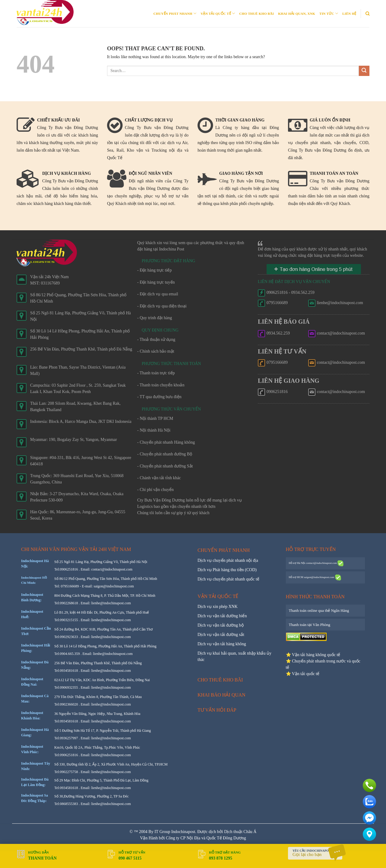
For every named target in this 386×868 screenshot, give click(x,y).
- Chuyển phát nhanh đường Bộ (165, 454)
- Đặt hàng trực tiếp (154, 270)
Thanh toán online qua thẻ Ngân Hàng (319, 610)
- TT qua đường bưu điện (159, 397)
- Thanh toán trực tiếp (156, 373)
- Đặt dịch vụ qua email (158, 294)
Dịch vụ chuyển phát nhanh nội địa (228, 560)
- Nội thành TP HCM (155, 418)
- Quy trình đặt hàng (155, 318)
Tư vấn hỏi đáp (217, 710)
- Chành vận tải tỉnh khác (159, 478)
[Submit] (364, 71)
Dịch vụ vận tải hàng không (222, 644)
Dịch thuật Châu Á (240, 832)
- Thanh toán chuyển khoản (161, 385)
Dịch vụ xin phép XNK (218, 607)
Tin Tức (329, 13)
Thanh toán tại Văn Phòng (310, 625)
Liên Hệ (349, 14)
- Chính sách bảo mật (156, 351)
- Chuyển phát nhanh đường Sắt (165, 466)
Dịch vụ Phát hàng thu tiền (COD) (227, 570)
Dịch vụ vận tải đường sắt (221, 635)
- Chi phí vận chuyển (155, 490)
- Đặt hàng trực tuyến (156, 282)
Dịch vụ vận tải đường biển (222, 616)
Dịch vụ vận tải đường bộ (221, 625)
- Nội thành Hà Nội (154, 430)
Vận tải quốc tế (218, 13)
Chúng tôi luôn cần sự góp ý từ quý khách (173, 513)
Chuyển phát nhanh (175, 13)
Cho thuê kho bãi (256, 14)
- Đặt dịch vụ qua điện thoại (162, 306)
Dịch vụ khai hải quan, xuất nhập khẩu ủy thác (234, 656)
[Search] (367, 14)
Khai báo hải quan (221, 695)
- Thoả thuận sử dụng (156, 340)
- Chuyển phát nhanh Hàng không (166, 442)
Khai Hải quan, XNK (297, 14)
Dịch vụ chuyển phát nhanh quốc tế (228, 579)
